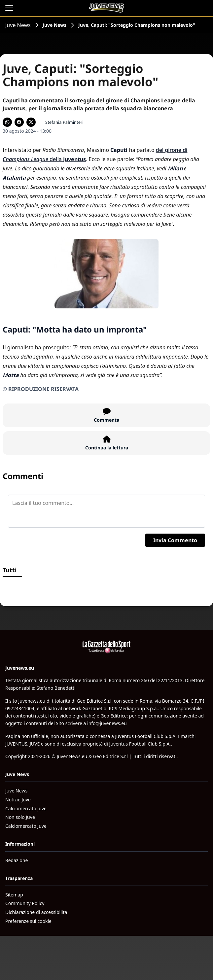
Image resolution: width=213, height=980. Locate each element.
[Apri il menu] (9, 8)
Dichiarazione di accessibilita (36, 912)
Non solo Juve (20, 817)
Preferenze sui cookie (28, 921)
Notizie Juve (18, 800)
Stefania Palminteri (64, 122)
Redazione (17, 860)
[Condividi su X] (31, 122)
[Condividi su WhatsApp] (7, 122)
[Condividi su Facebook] (19, 122)
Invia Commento (175, 540)
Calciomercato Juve (26, 808)
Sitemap (14, 895)
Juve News (18, 25)
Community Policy (25, 903)
